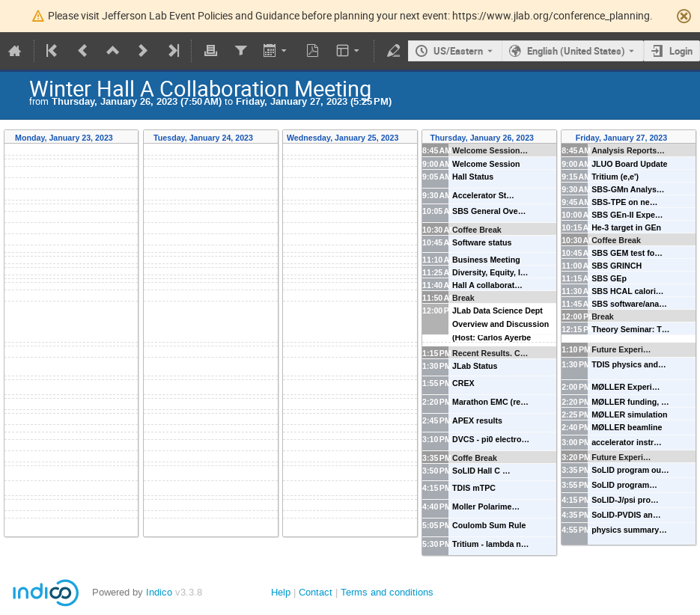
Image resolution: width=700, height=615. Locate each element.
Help (281, 592)
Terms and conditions (387, 592)
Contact (316, 592)
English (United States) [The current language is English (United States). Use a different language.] (576, 51)
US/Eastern (458, 51)
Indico (159, 592)
